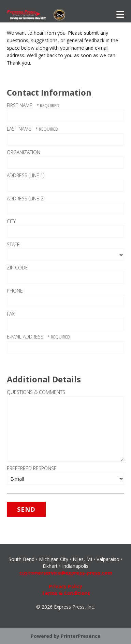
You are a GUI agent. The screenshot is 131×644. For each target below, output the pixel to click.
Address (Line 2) (26, 199)
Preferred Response (32, 468)
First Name (20, 105)
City (11, 221)
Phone (15, 291)
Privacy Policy (65, 586)
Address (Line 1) (26, 175)
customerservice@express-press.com (66, 573)
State (13, 244)
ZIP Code (17, 268)
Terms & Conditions (66, 593)
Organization (24, 152)
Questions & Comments (36, 392)
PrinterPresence (81, 636)
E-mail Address (26, 337)
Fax (11, 314)
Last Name (20, 129)
